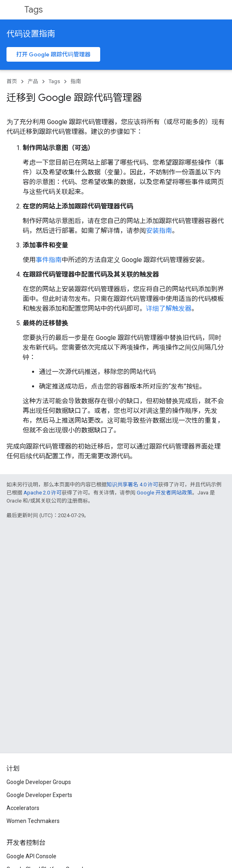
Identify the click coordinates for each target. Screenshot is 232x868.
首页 (12, 81)
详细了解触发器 (169, 308)
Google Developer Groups (39, 782)
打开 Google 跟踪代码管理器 (53, 54)
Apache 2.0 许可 (43, 493)
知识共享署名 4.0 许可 (132, 484)
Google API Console (31, 856)
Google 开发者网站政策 (164, 493)
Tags (33, 10)
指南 (76, 81)
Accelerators (23, 808)
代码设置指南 (31, 34)
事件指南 (49, 260)
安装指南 (159, 231)
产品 (33, 81)
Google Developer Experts (39, 795)
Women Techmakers (33, 821)
